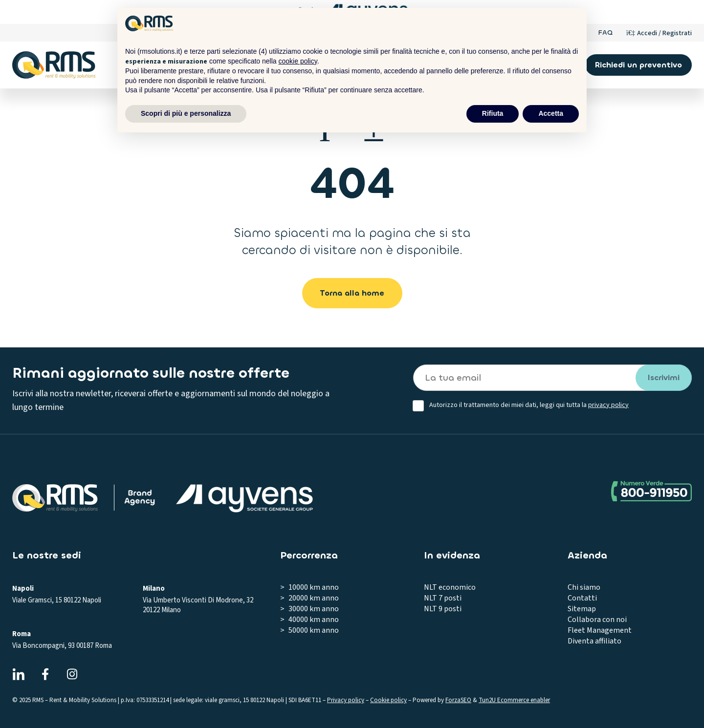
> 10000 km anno (309, 587)
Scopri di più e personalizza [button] (186, 113)
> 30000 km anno (309, 609)
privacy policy (608, 405)
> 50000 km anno (309, 630)
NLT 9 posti (443, 609)
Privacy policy (346, 700)
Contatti (582, 598)
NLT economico (450, 587)
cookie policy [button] (298, 61)
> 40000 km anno (309, 620)
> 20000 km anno (309, 598)
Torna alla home (352, 293)
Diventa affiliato (594, 641)
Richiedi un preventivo (638, 65)
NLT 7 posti (443, 598)
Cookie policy (388, 700)
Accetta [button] (551, 113)
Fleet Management (600, 630)
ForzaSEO (458, 700)
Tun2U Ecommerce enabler (514, 700)
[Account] (659, 33)
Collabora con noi (597, 620)
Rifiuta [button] (493, 113)
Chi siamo (584, 587)
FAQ (605, 32)
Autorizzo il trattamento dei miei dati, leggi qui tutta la (529, 405)
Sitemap (582, 609)
